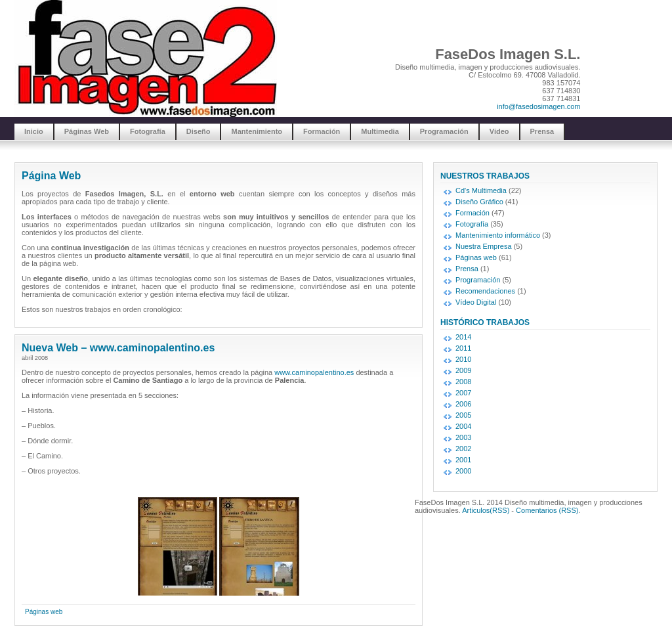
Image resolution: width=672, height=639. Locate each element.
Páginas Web (87, 131)
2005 (463, 415)
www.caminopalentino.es (314, 372)
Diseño (199, 131)
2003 (463, 437)
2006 (463, 404)
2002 (463, 449)
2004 (463, 426)
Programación (444, 131)
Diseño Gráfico (479, 202)
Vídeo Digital (476, 302)
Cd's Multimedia (481, 190)
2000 (463, 471)
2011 (463, 348)
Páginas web (44, 612)
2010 (463, 359)
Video (499, 131)
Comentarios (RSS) (547, 510)
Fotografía (148, 131)
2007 (463, 393)
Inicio (34, 131)
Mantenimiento (257, 131)
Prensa (542, 131)
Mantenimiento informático (498, 235)
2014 (463, 337)
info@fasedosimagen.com (538, 106)
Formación (322, 131)
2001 (463, 460)
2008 (463, 382)
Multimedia (380, 131)
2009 (463, 370)
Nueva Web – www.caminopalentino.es (118, 348)
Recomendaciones (485, 291)
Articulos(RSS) (486, 510)
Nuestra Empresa (484, 246)
